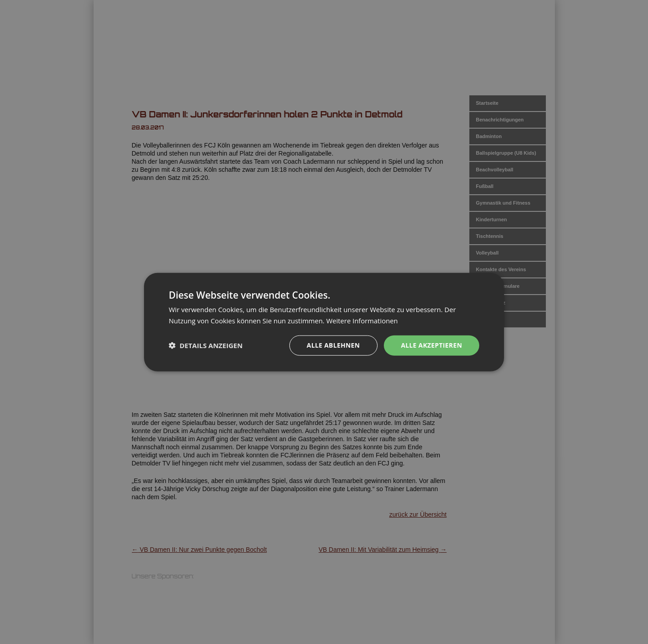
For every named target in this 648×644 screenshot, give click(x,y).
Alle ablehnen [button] (333, 345)
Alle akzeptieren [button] (432, 345)
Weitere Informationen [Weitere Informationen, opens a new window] (362, 321)
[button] (206, 345)
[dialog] (324, 322)
